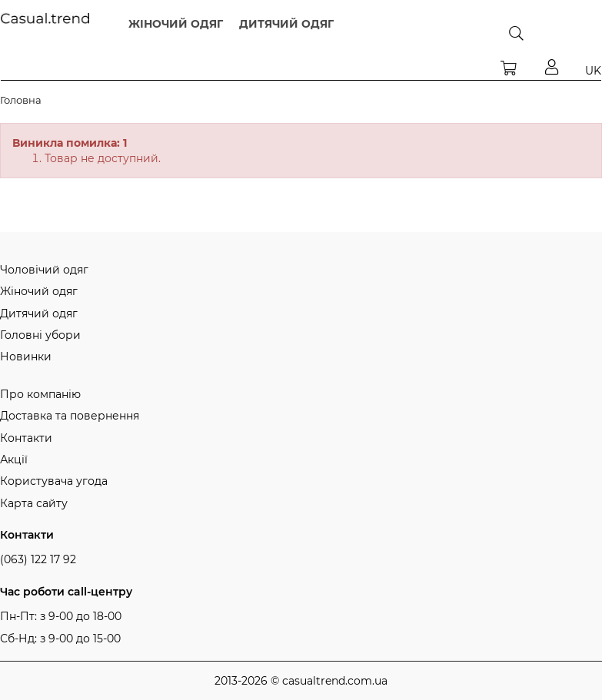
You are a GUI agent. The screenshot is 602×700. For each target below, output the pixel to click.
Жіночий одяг (39, 291)
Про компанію (40, 394)
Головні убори (40, 335)
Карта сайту (34, 503)
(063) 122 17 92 (38, 559)
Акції (14, 459)
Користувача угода (54, 481)
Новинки (26, 357)
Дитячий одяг (39, 314)
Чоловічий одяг (44, 270)
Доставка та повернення (70, 416)
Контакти (26, 438)
